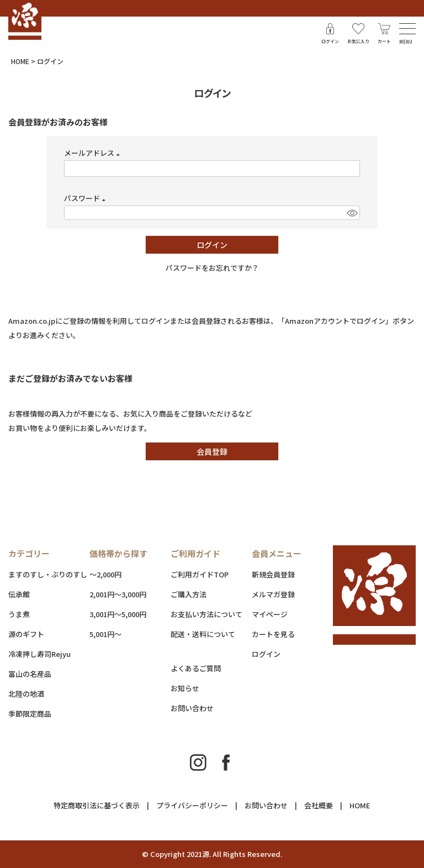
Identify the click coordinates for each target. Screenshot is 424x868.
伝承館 (19, 594)
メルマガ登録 (273, 594)
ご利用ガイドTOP (200, 574)
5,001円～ (105, 634)
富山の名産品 (30, 674)
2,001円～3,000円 (118, 594)
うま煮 (19, 614)
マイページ (270, 614)
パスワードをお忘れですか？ (212, 268)
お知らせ (185, 688)
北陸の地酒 (26, 694)
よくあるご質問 (196, 668)
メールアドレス (94, 153)
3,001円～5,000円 (118, 614)
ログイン (266, 654)
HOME (20, 61)
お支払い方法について (206, 614)
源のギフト (26, 634)
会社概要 (319, 805)
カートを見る (273, 634)
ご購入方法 (189, 594)
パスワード (86, 198)
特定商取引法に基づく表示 (97, 805)
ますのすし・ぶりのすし (48, 574)
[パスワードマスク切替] (352, 213)
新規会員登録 (273, 574)
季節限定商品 (30, 714)
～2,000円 (105, 574)
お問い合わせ (192, 708)
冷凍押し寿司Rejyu (39, 654)
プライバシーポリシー (192, 805)
